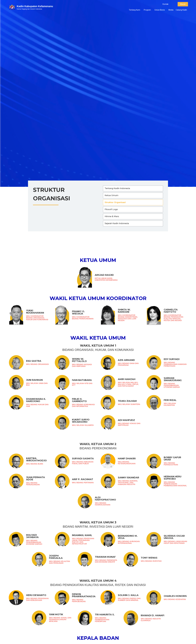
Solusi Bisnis (160, 10)
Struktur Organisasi (115, 202)
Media (171, 10)
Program (148, 10)
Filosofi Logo (111, 209)
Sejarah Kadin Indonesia (117, 223)
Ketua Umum (111, 195)
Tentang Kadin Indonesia (117, 188)
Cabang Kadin (181, 10)
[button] (165, 4)
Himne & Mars (112, 216)
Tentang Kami (135, 10)
